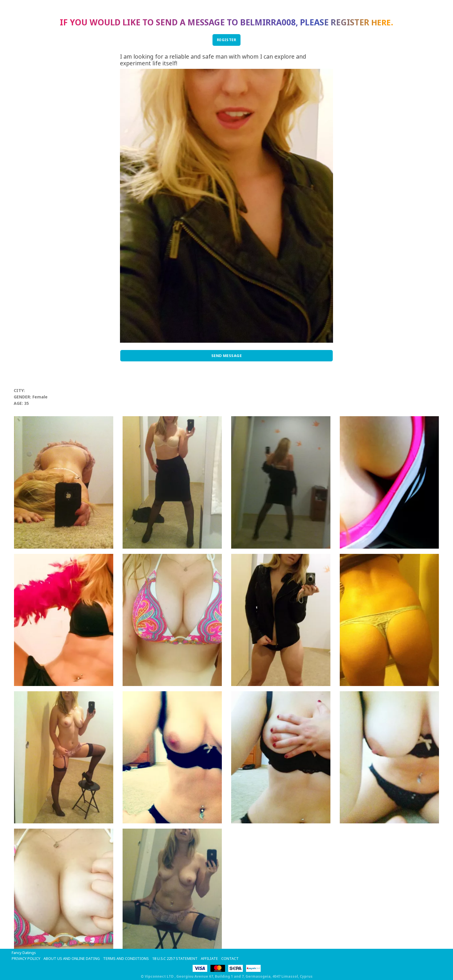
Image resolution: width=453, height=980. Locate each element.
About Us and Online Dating (72, 958)
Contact (230, 958)
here (381, 22)
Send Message (227, 356)
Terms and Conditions (126, 958)
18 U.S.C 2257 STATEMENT (175, 958)
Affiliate (210, 958)
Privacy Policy (26, 958)
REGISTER (227, 40)
